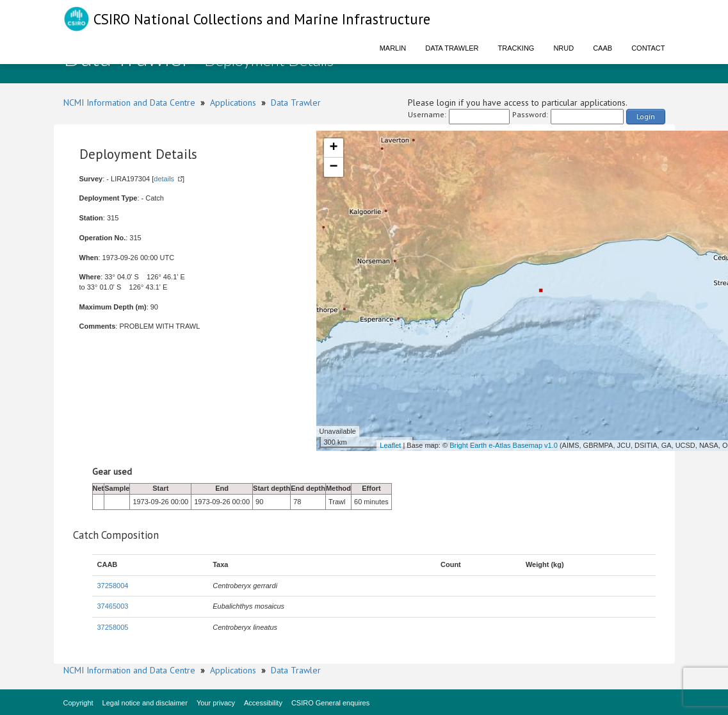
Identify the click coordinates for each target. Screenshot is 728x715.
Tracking (516, 48)
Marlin (393, 48)
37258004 (113, 586)
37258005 (113, 627)
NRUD (563, 48)
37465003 (113, 606)
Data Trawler (452, 48)
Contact (648, 48)
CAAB (603, 48)
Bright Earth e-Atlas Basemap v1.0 (504, 445)
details (164, 179)
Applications (233, 103)
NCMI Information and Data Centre (129, 103)
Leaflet (390, 445)
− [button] (333, 167)
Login (646, 116)
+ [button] (333, 148)
